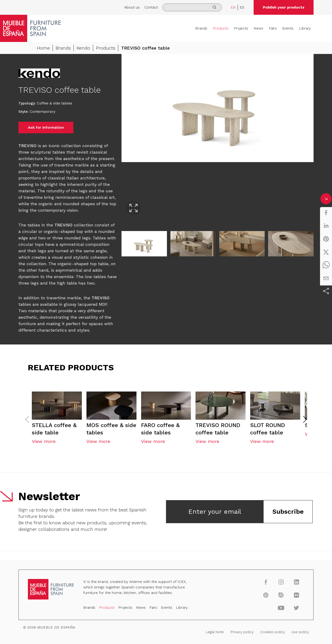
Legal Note (215, 632)
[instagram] (280, 582)
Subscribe (288, 512)
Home (43, 48)
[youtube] (280, 608)
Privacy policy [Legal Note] (241, 632)
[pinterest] (326, 239)
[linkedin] (326, 226)
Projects (241, 28)
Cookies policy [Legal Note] (272, 632)
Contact (151, 7)
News (258, 28)
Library (305, 28)
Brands (201, 28)
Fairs (273, 28)
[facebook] (326, 213)
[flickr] (296, 595)
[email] (326, 278)
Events (288, 28)
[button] (305, 420)
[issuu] (280, 595)
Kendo (83, 48)
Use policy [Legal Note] (299, 632)
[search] (192, 7)
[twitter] (326, 252)
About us (132, 7)
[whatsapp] (326, 265)
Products (221, 28)
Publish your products (284, 7)
